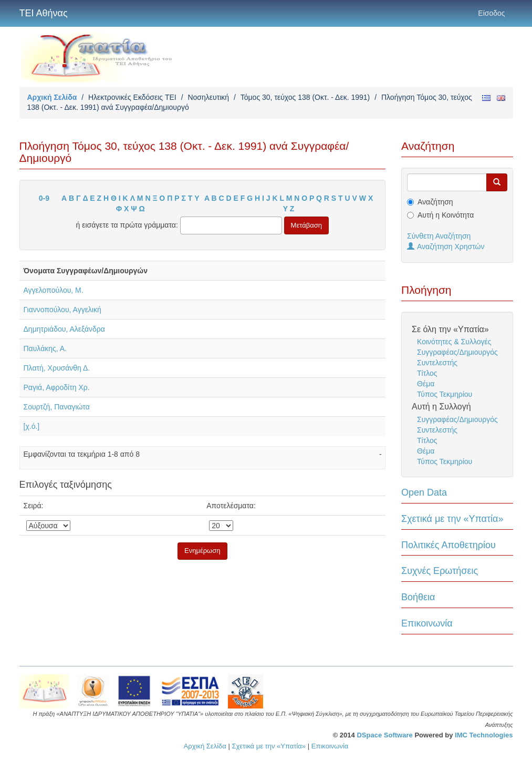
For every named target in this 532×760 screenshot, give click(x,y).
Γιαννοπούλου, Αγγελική (62, 310)
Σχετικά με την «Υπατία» (452, 519)
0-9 (44, 198)
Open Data (424, 492)
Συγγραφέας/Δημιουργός (457, 352)
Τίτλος (427, 373)
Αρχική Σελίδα (52, 97)
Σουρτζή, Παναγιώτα (57, 407)
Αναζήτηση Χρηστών (446, 247)
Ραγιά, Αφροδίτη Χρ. (57, 387)
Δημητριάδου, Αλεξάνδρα (64, 329)
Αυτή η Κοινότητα (446, 215)
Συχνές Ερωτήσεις (440, 571)
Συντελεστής (437, 363)
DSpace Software (384, 735)
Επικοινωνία (427, 623)
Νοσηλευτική (208, 97)
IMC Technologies (484, 735)
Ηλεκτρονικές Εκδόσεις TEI (132, 97)
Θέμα (426, 384)
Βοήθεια (418, 597)
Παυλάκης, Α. (45, 348)
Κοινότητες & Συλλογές (454, 342)
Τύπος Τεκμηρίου (445, 394)
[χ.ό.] (32, 426)
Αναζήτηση (435, 202)
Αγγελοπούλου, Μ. (54, 290)
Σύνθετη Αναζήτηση (439, 236)
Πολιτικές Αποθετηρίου (448, 545)
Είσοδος (491, 13)
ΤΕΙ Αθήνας (44, 13)
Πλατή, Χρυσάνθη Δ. (57, 368)
